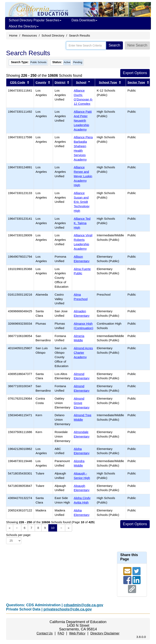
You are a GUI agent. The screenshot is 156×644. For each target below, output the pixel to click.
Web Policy (77, 633)
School (81, 82)
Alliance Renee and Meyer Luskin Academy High (83, 176)
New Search (137, 45)
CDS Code (18, 82)
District (60, 82)
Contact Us (45, 633)
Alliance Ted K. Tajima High (82, 223)
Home (13, 35)
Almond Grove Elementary (82, 403)
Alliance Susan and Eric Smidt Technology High (82, 202)
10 (53, 528)
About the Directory (24, 26)
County (41, 82)
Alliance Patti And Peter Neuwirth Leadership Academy (83, 120)
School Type (108, 82)
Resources (30, 35)
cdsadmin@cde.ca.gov (83, 605)
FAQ (61, 633)
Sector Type (136, 82)
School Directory (53, 35)
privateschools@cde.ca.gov (68, 609)
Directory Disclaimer (105, 633)
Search (114, 45)
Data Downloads (84, 20)
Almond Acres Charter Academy (83, 353)
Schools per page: (19, 535)
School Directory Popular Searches (35, 20)
